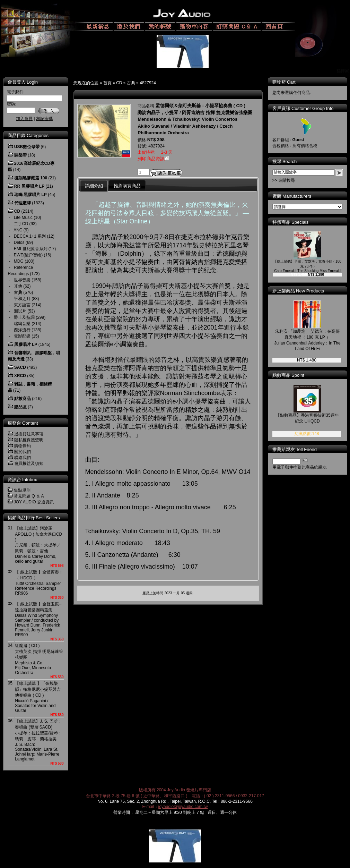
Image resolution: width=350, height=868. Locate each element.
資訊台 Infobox (22, 480)
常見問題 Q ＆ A (29, 496)
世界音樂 (22, 280)
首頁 (107, 83)
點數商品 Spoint (288, 375)
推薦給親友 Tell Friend (295, 449)
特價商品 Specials (291, 222)
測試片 (20, 311)
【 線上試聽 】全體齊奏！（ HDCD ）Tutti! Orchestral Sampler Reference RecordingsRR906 (39, 583)
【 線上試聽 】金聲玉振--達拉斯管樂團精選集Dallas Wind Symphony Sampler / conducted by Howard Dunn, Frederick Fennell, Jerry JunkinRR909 (38, 619)
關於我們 (23, 452)
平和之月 (22, 299)
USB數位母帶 (27, 147)
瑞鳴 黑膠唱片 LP (30, 195)
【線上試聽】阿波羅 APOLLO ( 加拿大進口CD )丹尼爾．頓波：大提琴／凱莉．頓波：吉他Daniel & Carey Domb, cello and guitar (38, 545)
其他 (18, 286)
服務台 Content (23, 423)
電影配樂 (22, 336)
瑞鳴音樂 (22, 324)
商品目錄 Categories (28, 135)
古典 (131, 83)
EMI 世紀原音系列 (31, 249)
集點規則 (22, 490)
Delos (19, 242)
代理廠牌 (23, 203)
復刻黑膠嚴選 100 (31, 178)
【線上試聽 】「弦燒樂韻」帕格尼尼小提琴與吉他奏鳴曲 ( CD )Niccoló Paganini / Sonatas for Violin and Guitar (38, 697)
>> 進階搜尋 (284, 180)
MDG (19, 261)
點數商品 (23, 399)
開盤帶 (20, 155)
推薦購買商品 (127, 186)
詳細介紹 (94, 186)
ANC (18, 230)
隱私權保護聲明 (29, 440)
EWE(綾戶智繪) (28, 255)
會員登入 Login (23, 82)
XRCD (20, 376)
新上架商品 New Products (298, 291)
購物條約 (23, 446)
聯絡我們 (23, 458)
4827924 (148, 83)
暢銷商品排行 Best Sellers (34, 518)
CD (119, 83)
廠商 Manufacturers (292, 196)
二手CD (21, 224)
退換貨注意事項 (29, 434)
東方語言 (22, 305)
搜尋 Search (285, 161)
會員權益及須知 (29, 463)
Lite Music (23, 218)
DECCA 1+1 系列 (30, 236)
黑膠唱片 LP (26, 344)
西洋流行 (22, 330)
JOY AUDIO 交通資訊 (34, 502)
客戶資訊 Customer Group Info (303, 108)
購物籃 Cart (284, 82)
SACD (20, 367)
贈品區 (20, 407)
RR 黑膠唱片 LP (29, 186)
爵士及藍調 (24, 317)
